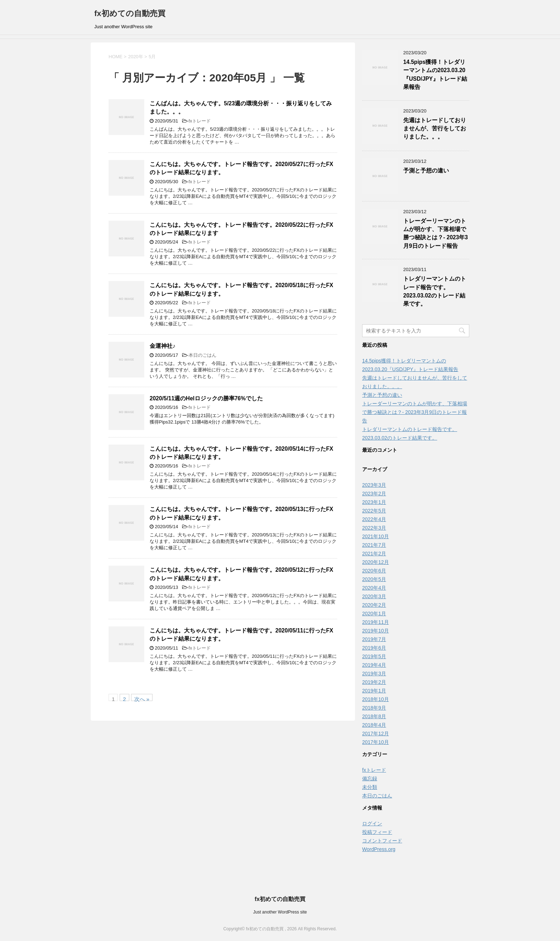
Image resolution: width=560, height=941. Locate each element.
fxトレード (200, 121)
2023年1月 (374, 502)
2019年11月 (376, 622)
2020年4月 (374, 588)
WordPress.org (379, 849)
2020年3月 (374, 596)
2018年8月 (374, 716)
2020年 (136, 57)
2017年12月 (376, 734)
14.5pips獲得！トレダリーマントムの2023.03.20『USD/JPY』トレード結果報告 (435, 74)
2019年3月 (374, 674)
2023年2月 (374, 494)
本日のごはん (202, 355)
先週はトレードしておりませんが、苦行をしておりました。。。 (435, 129)
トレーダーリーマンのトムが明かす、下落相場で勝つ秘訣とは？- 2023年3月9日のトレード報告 (436, 233)
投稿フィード (377, 832)
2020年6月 (374, 571)
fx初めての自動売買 (130, 13)
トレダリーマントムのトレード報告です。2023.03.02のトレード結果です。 (435, 291)
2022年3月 (374, 528)
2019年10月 (376, 631)
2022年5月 (374, 511)
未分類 (370, 787)
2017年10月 (376, 742)
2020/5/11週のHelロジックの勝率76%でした (206, 398)
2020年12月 (376, 562)
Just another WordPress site (280, 912)
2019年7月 (374, 639)
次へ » (142, 699)
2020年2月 (374, 605)
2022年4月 (374, 519)
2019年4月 (374, 665)
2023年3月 (374, 485)
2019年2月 (374, 682)
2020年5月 (374, 579)
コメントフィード (382, 841)
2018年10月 (376, 699)
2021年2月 (374, 554)
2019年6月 (374, 648)
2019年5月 (374, 656)
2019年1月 (374, 691)
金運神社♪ (162, 346)
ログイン (372, 824)
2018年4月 (374, 725)
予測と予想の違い (426, 171)
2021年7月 (374, 545)
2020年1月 (374, 614)
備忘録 (370, 779)
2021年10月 (376, 536)
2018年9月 (374, 708)
